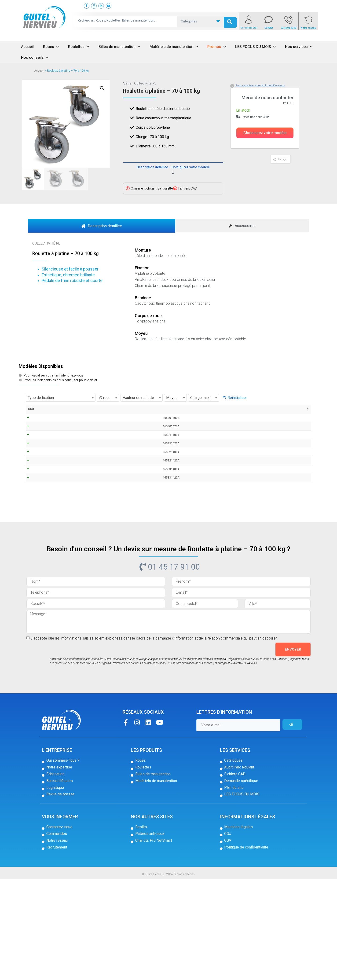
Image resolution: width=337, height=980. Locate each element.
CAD (80, 556)
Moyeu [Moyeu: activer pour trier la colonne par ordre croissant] (222, 409)
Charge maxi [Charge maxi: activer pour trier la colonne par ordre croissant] (241, 411)
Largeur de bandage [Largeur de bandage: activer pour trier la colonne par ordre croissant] (137, 413)
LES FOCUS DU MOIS (255, 47)
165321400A (42, 511)
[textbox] (61, 398)
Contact (269, 28)
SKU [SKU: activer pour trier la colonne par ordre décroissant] (31, 409)
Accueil (27, 47)
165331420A (42, 572)
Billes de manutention (119, 47)
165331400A (42, 552)
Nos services (299, 47)
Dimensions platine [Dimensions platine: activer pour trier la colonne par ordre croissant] (200, 411)
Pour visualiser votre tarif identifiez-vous (260, 86)
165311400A (42, 471)
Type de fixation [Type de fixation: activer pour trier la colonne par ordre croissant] (101, 413)
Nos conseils (35, 57)
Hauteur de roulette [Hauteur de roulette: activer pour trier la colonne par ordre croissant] (158, 413)
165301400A (42, 431)
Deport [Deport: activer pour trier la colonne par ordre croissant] (178, 409)
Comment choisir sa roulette (152, 188)
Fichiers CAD (188, 188)
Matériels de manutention (174, 47)
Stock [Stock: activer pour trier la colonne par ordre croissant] (277, 409)
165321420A (42, 532)
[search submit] (230, 21)
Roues (51, 47)
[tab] (102, 226)
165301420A (42, 451)
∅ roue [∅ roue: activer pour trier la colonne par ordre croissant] (118, 411)
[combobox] (61, 398)
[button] (265, 133)
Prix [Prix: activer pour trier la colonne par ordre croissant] (258, 409)
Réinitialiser (237, 398)
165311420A (42, 492)
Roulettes (79, 47)
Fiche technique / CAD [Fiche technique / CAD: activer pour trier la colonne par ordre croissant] (80, 413)
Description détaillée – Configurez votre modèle (173, 167)
